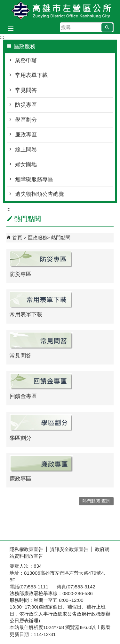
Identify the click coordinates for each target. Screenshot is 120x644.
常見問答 (26, 90)
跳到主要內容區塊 (3, 3)
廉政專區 (26, 135)
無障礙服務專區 (34, 179)
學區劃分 (26, 120)
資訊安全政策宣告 (69, 549)
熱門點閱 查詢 (96, 501)
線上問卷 (26, 150)
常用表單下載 (31, 75)
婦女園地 (26, 164)
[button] (107, 27)
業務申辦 (26, 61)
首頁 (17, 238)
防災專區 (26, 105)
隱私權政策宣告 (26, 549)
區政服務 (37, 238)
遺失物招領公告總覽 (40, 194)
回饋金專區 (23, 396)
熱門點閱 (61, 238)
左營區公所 (60, 11)
